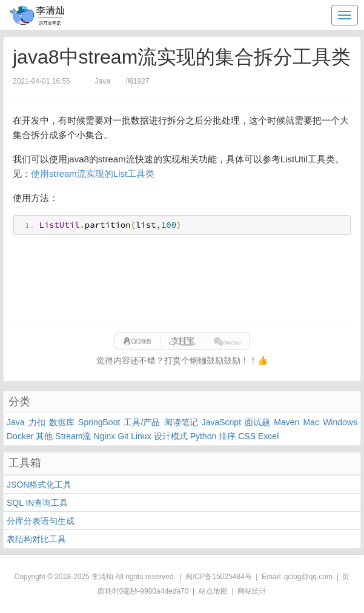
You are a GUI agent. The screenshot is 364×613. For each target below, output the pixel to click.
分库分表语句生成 (41, 521)
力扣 (37, 422)
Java (16, 422)
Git (123, 436)
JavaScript (221, 422)
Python (204, 436)
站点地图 (213, 591)
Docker (20, 436)
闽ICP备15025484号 (218, 577)
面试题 (257, 422)
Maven (286, 422)
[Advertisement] (182, 277)
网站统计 (252, 591)
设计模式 (171, 436)
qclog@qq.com (308, 577)
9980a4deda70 (164, 591)
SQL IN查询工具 (37, 503)
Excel (268, 436)
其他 (44, 436)
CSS (247, 436)
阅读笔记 (181, 422)
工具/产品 (142, 422)
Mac (311, 422)
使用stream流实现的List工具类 (93, 174)
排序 (227, 436)
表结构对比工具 (36, 539)
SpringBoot (99, 422)
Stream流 (73, 436)
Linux (141, 436)
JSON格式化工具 (39, 485)
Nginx (104, 436)
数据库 (62, 422)
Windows (340, 422)
